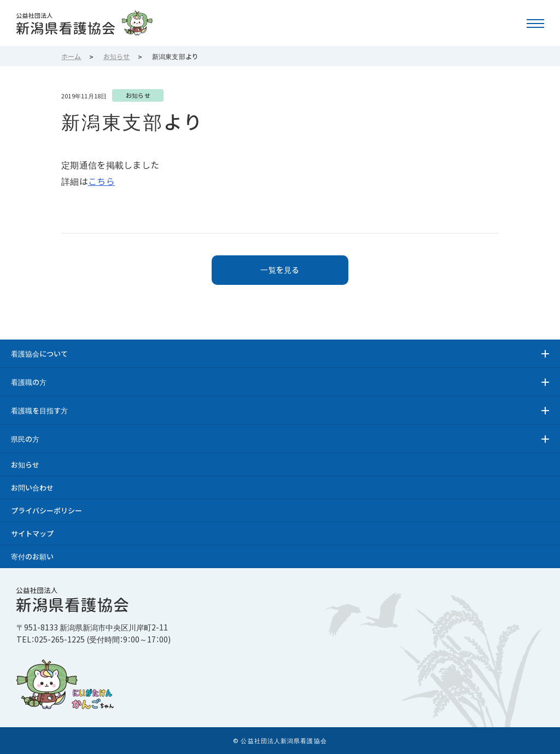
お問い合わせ (32, 487)
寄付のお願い (32, 556)
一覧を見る (280, 270)
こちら (101, 181)
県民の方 (25, 439)
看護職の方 (29, 382)
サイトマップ (32, 533)
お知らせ (25, 464)
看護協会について (39, 353)
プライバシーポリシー (46, 510)
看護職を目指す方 (39, 410)
